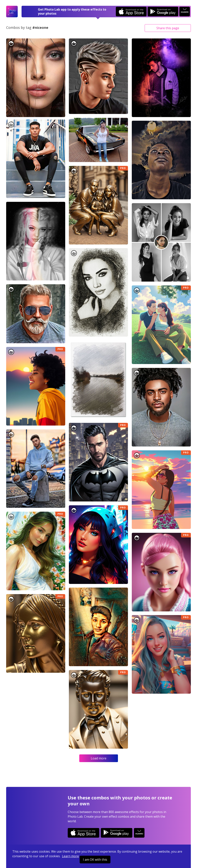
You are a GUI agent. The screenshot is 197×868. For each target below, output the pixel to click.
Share (168, 28)
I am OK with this (95, 860)
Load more (99, 758)
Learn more (70, 856)
